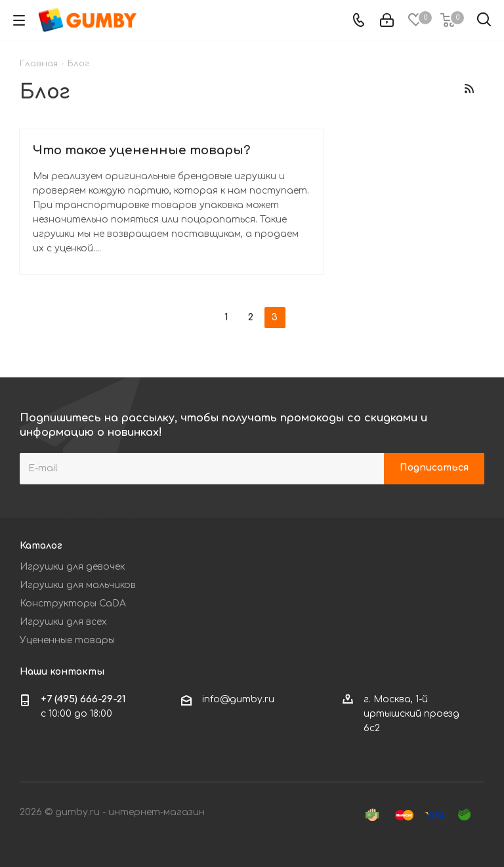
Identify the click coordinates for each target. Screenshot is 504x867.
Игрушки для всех (63, 622)
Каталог (41, 546)
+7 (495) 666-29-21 (83, 699)
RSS (469, 88)
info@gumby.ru (238, 699)
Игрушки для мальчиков (78, 585)
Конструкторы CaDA (73, 603)
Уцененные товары (67, 640)
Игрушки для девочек (72, 567)
